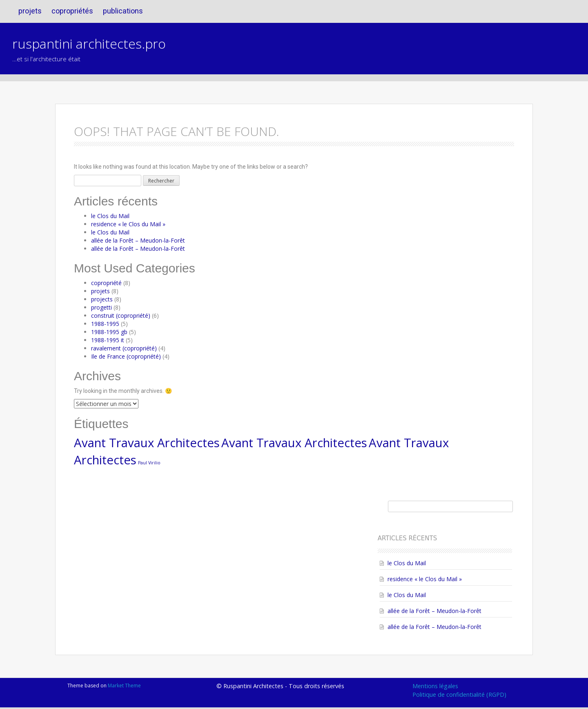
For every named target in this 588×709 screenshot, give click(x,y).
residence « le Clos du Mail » (128, 224)
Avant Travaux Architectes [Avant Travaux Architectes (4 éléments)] (147, 443)
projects (102, 299)
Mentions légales (435, 686)
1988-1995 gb (109, 332)
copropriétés (72, 11)
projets (30, 11)
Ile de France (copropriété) (126, 356)
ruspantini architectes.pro (89, 43)
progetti (101, 307)
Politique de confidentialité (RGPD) (459, 695)
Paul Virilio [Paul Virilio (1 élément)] (149, 463)
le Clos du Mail (110, 216)
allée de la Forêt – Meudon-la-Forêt (138, 240)
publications (123, 11)
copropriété (106, 283)
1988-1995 (105, 324)
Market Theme (124, 686)
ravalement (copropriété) (124, 348)
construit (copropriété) (121, 315)
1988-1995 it (108, 340)
